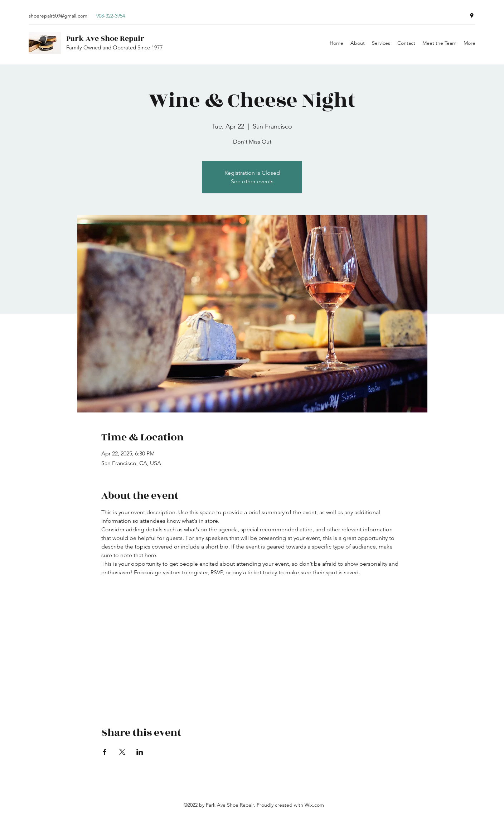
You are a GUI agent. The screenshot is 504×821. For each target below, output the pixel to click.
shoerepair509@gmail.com (58, 16)
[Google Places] (472, 16)
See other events (252, 181)
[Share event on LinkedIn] (140, 752)
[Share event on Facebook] (105, 752)
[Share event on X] (122, 752)
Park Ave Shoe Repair (105, 38)
